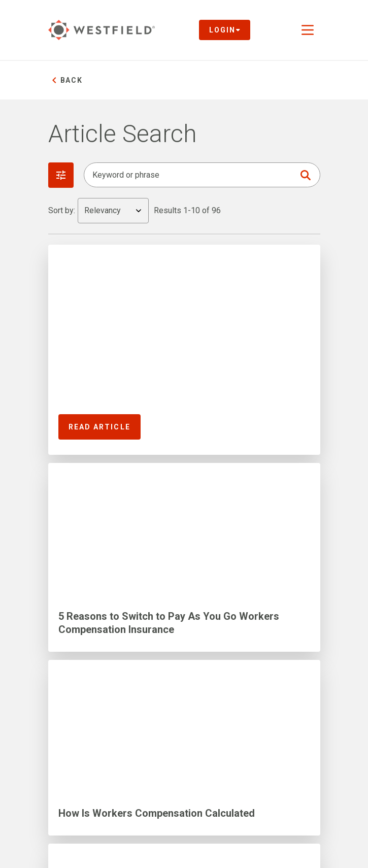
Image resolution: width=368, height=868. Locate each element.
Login (225, 30)
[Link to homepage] (102, 30)
